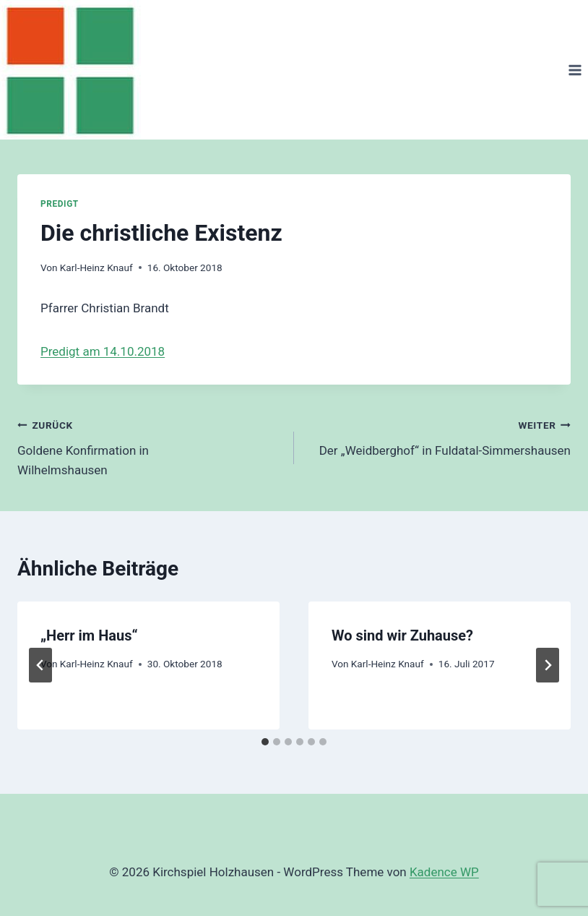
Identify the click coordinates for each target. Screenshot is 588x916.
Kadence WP (444, 872)
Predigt (60, 204)
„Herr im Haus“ (89, 635)
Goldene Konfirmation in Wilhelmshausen (150, 446)
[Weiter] (548, 665)
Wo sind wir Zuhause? (402, 635)
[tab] (265, 742)
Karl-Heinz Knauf (96, 267)
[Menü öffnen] (575, 70)
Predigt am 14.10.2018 (103, 351)
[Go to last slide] (40, 665)
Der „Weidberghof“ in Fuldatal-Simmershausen (438, 436)
